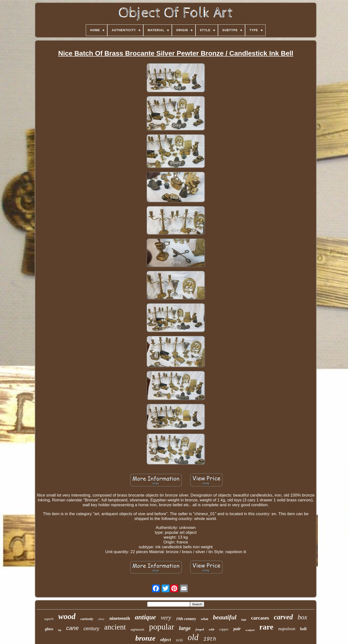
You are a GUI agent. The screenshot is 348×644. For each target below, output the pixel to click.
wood (67, 616)
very (166, 618)
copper (224, 629)
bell (303, 629)
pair (237, 629)
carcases (260, 618)
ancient (115, 627)
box (302, 617)
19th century (186, 619)
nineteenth (120, 618)
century (92, 629)
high (244, 620)
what (204, 619)
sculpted (250, 630)
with (212, 629)
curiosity (87, 619)
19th (210, 639)
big (60, 630)
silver (101, 619)
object (166, 640)
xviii (179, 640)
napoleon (287, 629)
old (193, 637)
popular (162, 627)
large (185, 628)
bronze (145, 638)
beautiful (225, 617)
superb (49, 619)
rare (266, 627)
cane (72, 628)
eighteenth (138, 630)
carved (283, 617)
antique (145, 617)
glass (49, 629)
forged (200, 629)
